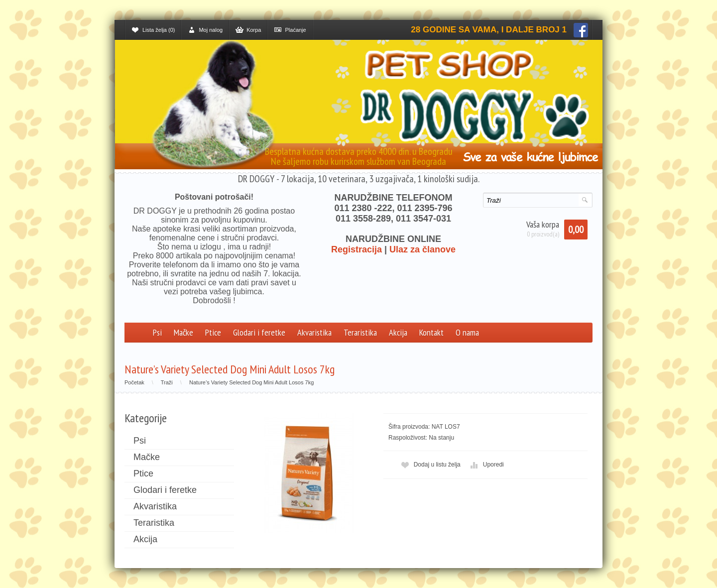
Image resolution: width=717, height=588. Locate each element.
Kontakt (431, 332)
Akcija (398, 332)
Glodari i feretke (259, 332)
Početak (134, 382)
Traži (167, 382)
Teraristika (360, 332)
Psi (157, 332)
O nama (467, 332)
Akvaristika (314, 332)
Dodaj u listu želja (430, 465)
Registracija (357, 249)
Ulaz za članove (422, 249)
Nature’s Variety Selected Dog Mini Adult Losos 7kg (251, 382)
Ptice (213, 332)
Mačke (183, 332)
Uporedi (486, 465)
